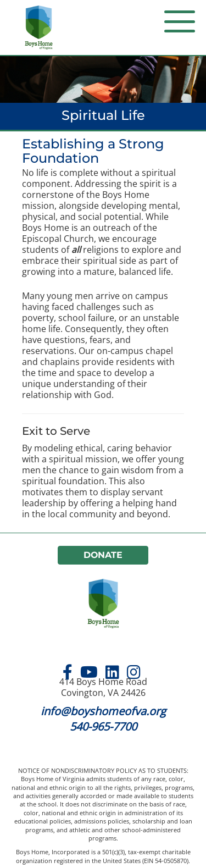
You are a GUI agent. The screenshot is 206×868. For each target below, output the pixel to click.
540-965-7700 (103, 726)
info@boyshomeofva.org (103, 711)
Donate (103, 555)
